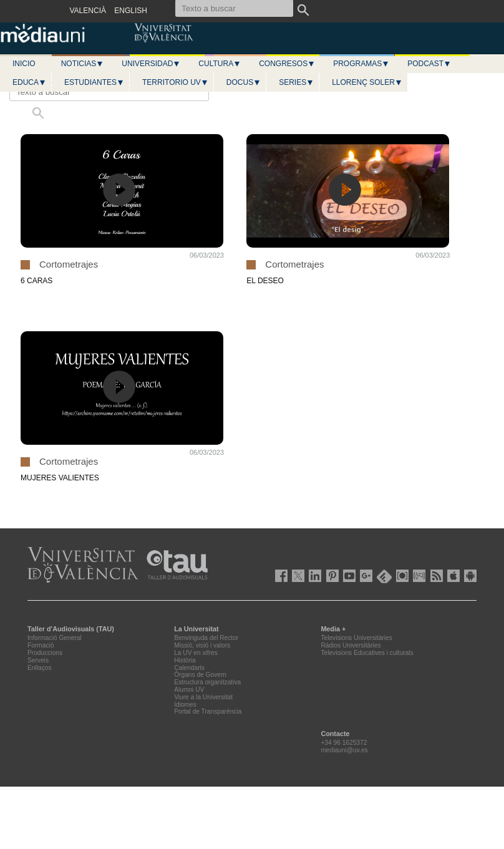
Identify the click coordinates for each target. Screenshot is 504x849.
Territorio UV (175, 82)
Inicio (24, 64)
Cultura (220, 64)
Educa (29, 82)
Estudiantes (94, 82)
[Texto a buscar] (109, 92)
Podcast (429, 64)
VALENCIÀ (88, 11)
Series (296, 82)
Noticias (83, 64)
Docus (244, 82)
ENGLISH (131, 11)
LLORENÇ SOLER (367, 82)
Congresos (287, 64)
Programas (361, 64)
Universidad (151, 64)
